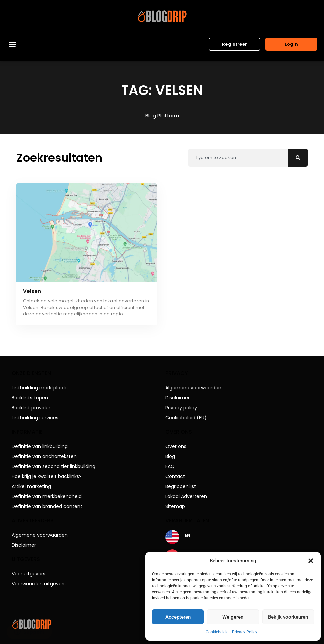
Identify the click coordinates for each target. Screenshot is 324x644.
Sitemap (175, 506)
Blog (170, 456)
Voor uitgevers (28, 574)
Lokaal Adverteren (186, 496)
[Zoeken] (298, 158)
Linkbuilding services (35, 418)
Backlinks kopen (30, 398)
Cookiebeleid (217, 632)
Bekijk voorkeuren (288, 617)
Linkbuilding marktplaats (40, 388)
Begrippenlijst (181, 486)
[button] (311, 561)
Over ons (176, 446)
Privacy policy (181, 408)
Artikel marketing (31, 486)
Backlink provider (31, 408)
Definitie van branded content (47, 506)
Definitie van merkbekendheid (47, 496)
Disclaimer (24, 545)
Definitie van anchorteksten (44, 456)
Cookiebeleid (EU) (186, 418)
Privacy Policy (245, 632)
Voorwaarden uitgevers (39, 584)
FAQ (170, 466)
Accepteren (178, 617)
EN (187, 535)
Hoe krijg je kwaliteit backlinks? (47, 476)
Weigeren (233, 617)
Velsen (32, 291)
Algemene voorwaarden (40, 535)
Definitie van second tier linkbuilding (53, 466)
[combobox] (238, 158)
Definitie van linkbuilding (40, 446)
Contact (175, 476)
